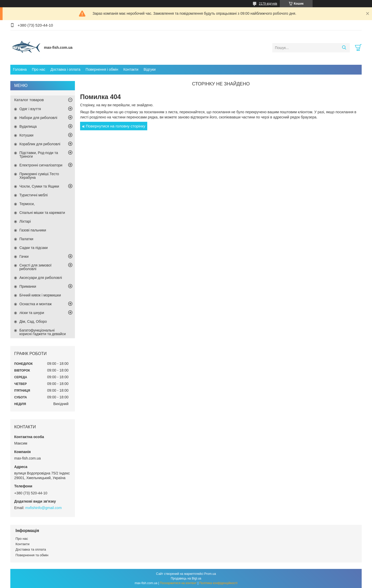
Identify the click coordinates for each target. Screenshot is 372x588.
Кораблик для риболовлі (40, 144)
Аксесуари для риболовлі (41, 278)
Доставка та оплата (31, 549)
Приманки (28, 286)
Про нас (38, 69)
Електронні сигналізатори (41, 165)
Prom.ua (210, 574)
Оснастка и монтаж (36, 304)
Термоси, (27, 204)
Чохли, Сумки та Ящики (39, 186)
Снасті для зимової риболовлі (35, 267)
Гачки (24, 256)
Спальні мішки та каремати (42, 213)
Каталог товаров (29, 100)
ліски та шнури (32, 313)
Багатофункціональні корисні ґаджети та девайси (43, 332)
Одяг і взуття (30, 109)
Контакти (131, 69)
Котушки (26, 135)
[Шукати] (344, 48)
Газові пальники (33, 230)
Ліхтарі (25, 221)
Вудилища (28, 126)
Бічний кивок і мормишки (40, 295)
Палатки (26, 239)
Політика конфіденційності (218, 583)
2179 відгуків (268, 4)
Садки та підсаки (34, 248)
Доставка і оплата (65, 69)
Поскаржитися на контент (178, 583)
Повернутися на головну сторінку (115, 126)
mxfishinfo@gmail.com (44, 508)
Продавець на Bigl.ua (186, 578)
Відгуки (150, 69)
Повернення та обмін (32, 555)
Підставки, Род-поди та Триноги (39, 155)
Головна (20, 69)
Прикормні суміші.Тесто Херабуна (39, 176)
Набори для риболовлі (38, 118)
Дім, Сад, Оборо (33, 321)
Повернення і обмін (102, 69)
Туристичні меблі (33, 195)
